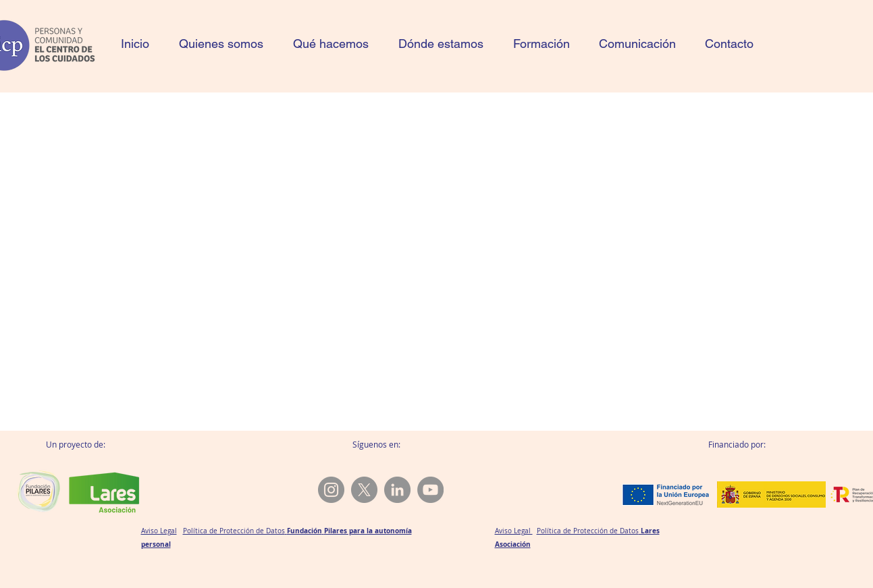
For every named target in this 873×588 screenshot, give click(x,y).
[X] (364, 490)
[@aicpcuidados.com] (331, 490)
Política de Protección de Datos (234, 531)
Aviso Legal (159, 531)
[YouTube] (430, 490)
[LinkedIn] (397, 490)
